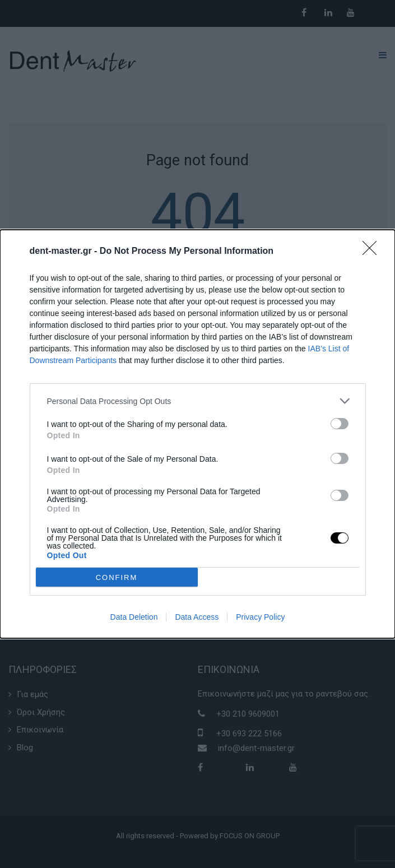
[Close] (373, 252)
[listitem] (198, 401)
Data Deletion (134, 617)
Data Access (197, 617)
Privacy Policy (260, 617)
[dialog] (197, 434)
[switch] (340, 424)
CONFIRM (117, 577)
